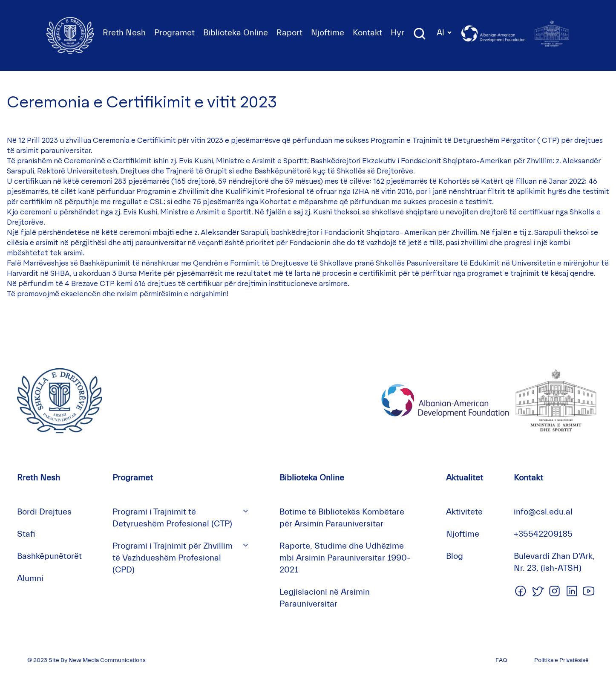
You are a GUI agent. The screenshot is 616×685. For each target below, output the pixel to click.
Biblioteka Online (236, 33)
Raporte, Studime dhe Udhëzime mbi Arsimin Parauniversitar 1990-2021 (345, 558)
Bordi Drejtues (44, 512)
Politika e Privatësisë (561, 660)
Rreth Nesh (124, 33)
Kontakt (367, 33)
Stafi (26, 534)
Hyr (397, 33)
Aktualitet (465, 478)
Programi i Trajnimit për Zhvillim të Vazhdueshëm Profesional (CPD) (173, 558)
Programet (174, 33)
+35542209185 (543, 534)
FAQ (501, 660)
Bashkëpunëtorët (49, 556)
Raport (289, 33)
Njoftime (328, 33)
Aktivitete (464, 512)
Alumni (30, 578)
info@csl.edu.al (543, 512)
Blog (455, 556)
